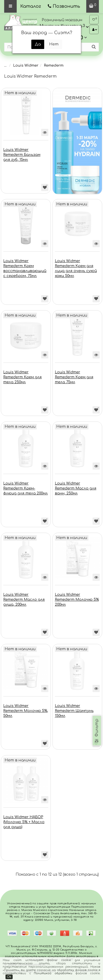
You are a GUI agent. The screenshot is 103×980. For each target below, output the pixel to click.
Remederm (54, 66)
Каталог (31, 6)
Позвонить (66, 6)
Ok (9, 977)
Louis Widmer (26, 66)
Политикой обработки (53, 973)
